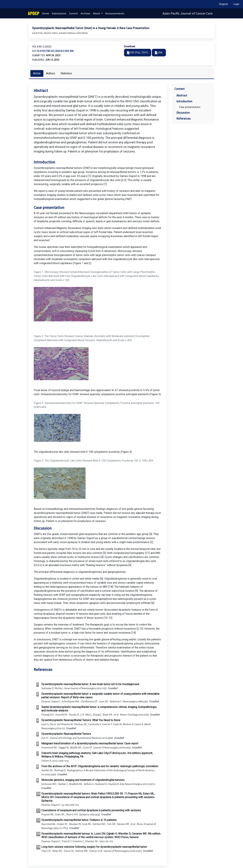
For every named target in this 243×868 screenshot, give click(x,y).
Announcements (115, 13)
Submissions (59, 13)
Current (73, 13)
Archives (85, 13)
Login (236, 4)
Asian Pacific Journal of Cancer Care (187, 13)
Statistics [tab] (66, 73)
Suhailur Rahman (67, 33)
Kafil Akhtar (82, 33)
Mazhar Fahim (51, 33)
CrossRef (113, 688)
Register (224, 4)
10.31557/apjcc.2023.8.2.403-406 (55, 51)
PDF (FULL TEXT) (139, 53)
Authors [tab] (51, 73)
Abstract (182, 95)
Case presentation (190, 107)
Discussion (183, 113)
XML (160, 53)
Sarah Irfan (38, 33)
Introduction (184, 101)
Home (46, 13)
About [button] (97, 13)
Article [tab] (37, 73)
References (184, 118)
